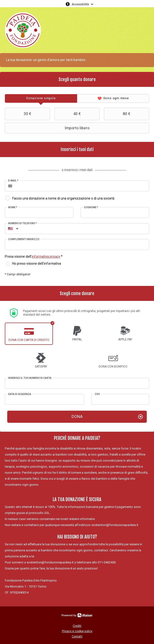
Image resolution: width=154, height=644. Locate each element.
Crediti (77, 626)
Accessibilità (80, 4)
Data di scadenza (20, 394)
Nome (13, 208)
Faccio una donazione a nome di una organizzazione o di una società (63, 198)
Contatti (77, 637)
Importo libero (48, 128)
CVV (97, 394)
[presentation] (41, 98)
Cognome (91, 208)
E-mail (13, 181)
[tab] (41, 98)
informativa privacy (46, 257)
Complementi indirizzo (24, 239)
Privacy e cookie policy (77, 631)
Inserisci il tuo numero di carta (30, 378)
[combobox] (10, 229)
